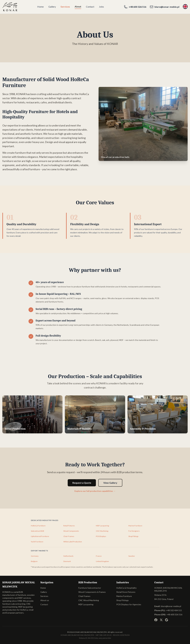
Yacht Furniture (37, 542)
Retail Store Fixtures (126, 592)
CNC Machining (102, 531)
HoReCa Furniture (38, 526)
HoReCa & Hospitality (126, 588)
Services (65, 7)
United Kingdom (102, 561)
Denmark (67, 561)
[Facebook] (156, 620)
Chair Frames (69, 536)
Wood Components (71, 531)
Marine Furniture (135, 526)
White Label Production (73, 542)
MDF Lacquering (102, 526)
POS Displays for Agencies (129, 604)
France (99, 556)
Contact (90, 7)
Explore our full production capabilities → (95, 491)
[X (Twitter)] (161, 620)
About (78, 6)
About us (45, 600)
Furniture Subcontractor (90, 588)
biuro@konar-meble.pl (171, 606)
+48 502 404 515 (174, 610)
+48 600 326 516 (174, 614)
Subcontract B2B (37, 531)
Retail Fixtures (69, 526)
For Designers (134, 531)
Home (40, 7)
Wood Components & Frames (92, 592)
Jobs (101, 7)
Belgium (34, 561)
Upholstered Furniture (40, 536)
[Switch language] (185, 7)
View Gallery (110, 483)
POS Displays (101, 536)
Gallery (52, 7)
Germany (35, 556)
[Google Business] (167, 620)
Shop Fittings (133, 536)
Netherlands (68, 556)
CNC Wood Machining (89, 600)
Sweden (132, 556)
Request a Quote (82, 483)
